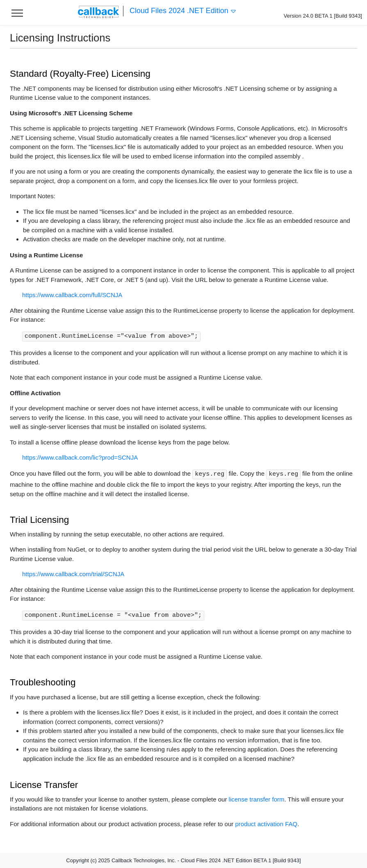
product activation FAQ (266, 824)
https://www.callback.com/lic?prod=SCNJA (80, 457)
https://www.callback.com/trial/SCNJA (73, 574)
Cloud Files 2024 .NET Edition (183, 11)
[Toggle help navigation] (17, 13)
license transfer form (257, 799)
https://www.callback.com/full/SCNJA (72, 295)
